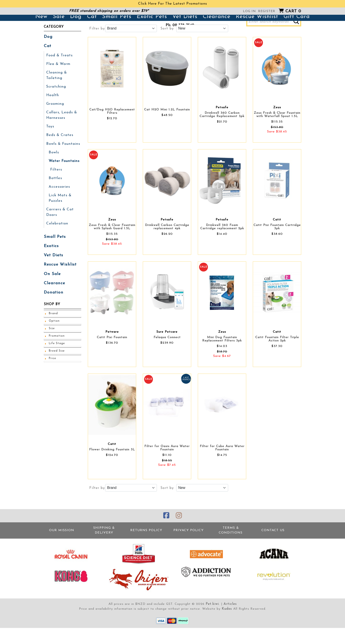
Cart (293, 11)
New (41, 34)
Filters (56, 182)
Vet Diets (185, 34)
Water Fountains (64, 174)
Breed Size (57, 360)
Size (52, 338)
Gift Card (297, 34)
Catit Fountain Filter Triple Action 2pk (277, 356)
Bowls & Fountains (63, 157)
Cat (92, 34)
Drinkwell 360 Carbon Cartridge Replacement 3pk (222, 132)
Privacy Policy (188, 547)
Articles (230, 620)
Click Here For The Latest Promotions (173, 4)
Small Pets (117, 34)
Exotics (51, 257)
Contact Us (273, 547)
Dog (76, 34)
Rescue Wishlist (257, 34)
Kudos (227, 625)
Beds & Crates (59, 149)
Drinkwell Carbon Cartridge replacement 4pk (167, 244)
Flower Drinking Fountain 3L (112, 467)
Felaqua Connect (167, 354)
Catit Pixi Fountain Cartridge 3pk (277, 244)
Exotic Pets (152, 34)
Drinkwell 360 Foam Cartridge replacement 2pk (222, 244)
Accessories (59, 199)
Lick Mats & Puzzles (60, 210)
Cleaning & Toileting (56, 91)
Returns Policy (146, 547)
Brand (53, 323)
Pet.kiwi (213, 620)
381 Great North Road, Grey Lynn (180, 19)
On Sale (52, 284)
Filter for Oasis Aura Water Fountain (167, 465)
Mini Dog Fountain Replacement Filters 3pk (222, 356)
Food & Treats (59, 72)
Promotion (56, 345)
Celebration (57, 235)
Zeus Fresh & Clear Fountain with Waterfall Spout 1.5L (277, 132)
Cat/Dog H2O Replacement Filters (112, 128)
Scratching (56, 102)
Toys (50, 141)
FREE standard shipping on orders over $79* (109, 11)
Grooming (55, 119)
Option (54, 330)
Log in (249, 11)
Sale (59, 34)
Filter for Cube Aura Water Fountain (222, 465)
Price (52, 368)
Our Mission (62, 547)
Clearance (217, 34)
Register (267, 11)
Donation (53, 302)
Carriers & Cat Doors (59, 224)
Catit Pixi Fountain (112, 354)
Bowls (54, 166)
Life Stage (57, 353)
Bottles (55, 191)
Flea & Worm (58, 80)
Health (52, 110)
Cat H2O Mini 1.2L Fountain (167, 127)
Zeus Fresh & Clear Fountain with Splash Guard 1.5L (112, 244)
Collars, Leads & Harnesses (61, 130)
